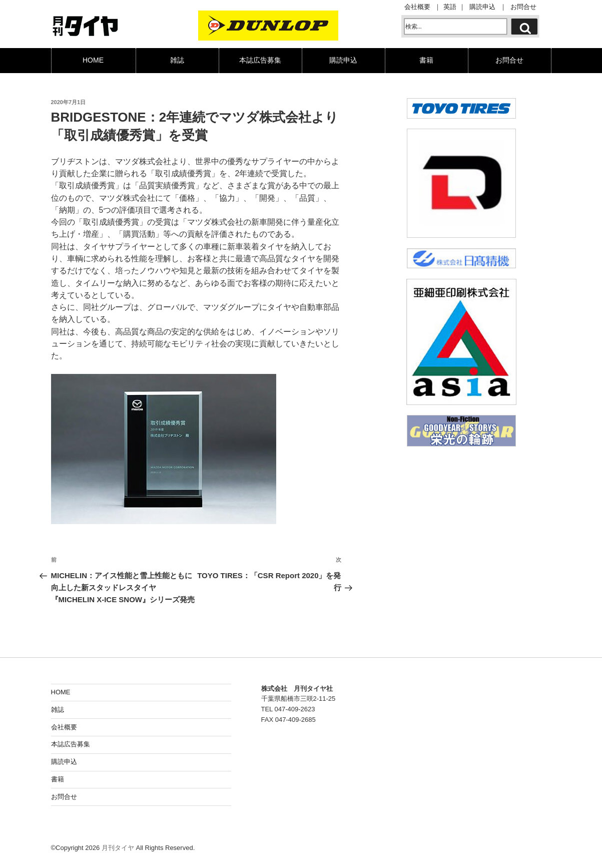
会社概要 (417, 7)
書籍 (426, 60)
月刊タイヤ (118, 846)
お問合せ (523, 7)
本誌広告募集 (260, 60)
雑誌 (177, 60)
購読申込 (482, 7)
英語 (450, 7)
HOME (93, 60)
